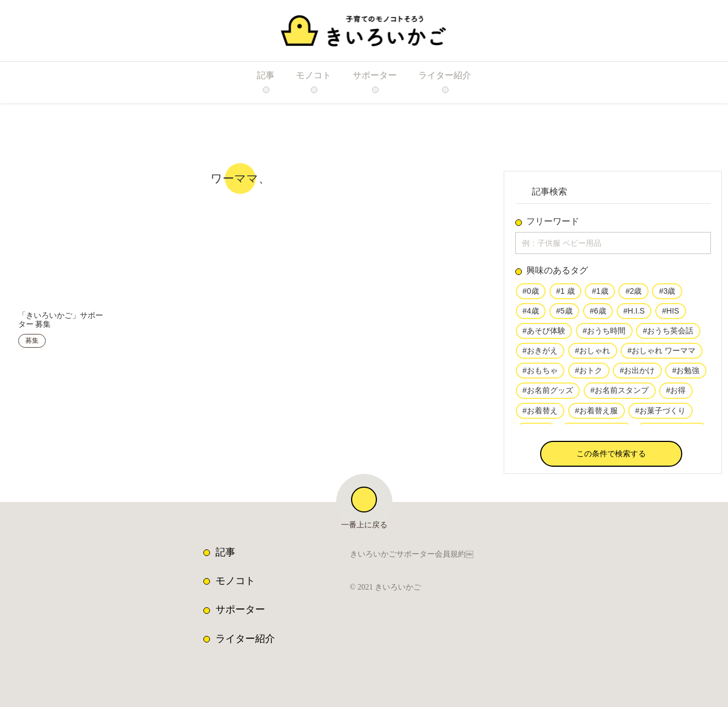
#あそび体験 (544, 333)
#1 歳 (565, 293)
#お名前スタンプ (619, 394)
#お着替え (540, 414)
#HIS (667, 314)
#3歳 (666, 293)
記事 (225, 552)
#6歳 (597, 314)
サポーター (240, 609)
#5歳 (564, 314)
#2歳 (632, 293)
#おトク (588, 374)
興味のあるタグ (557, 273)
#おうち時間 (603, 333)
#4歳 (531, 314)
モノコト (235, 581)
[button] (611, 456)
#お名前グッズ (548, 394)
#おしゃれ (592, 354)
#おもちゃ (540, 374)
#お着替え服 (596, 414)
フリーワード (553, 222)
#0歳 (531, 293)
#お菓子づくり (660, 414)
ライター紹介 (245, 639)
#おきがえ (540, 354)
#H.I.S (632, 314)
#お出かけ (637, 374)
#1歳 (599, 293)
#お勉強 (684, 374)
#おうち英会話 (667, 333)
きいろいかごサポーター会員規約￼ (412, 555)
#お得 (675, 394)
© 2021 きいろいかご (389, 587)
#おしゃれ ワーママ (660, 354)
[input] (613, 244)
